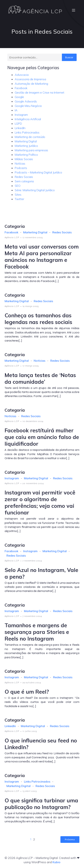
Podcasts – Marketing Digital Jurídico (38, 172)
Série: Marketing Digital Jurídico (35, 190)
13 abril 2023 (30, 791)
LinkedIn (20, 128)
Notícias (20, 163)
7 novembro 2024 (32, 561)
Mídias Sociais (24, 159)
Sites (18, 195)
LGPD (18, 124)
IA (16, 110)
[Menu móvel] (73, 10)
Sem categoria (24, 181)
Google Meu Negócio (28, 106)
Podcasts (21, 168)
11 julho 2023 (30, 731)
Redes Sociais (24, 177)
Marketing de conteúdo (30, 137)
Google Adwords (26, 101)
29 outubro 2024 (32, 683)
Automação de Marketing (31, 84)
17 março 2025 (31, 366)
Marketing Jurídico (26, 146)
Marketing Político (26, 155)
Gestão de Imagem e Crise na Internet (40, 92)
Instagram (21, 115)
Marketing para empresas (31, 150)
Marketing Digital (26, 141)
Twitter (19, 199)
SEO (18, 186)
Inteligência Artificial (28, 119)
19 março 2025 (31, 306)
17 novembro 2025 (33, 237)
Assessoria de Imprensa (30, 79)
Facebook (21, 88)
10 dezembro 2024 (33, 421)
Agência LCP (12, 237)
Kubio (56, 862)
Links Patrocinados (27, 132)
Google (19, 97)
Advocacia (22, 75)
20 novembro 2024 (33, 483)
